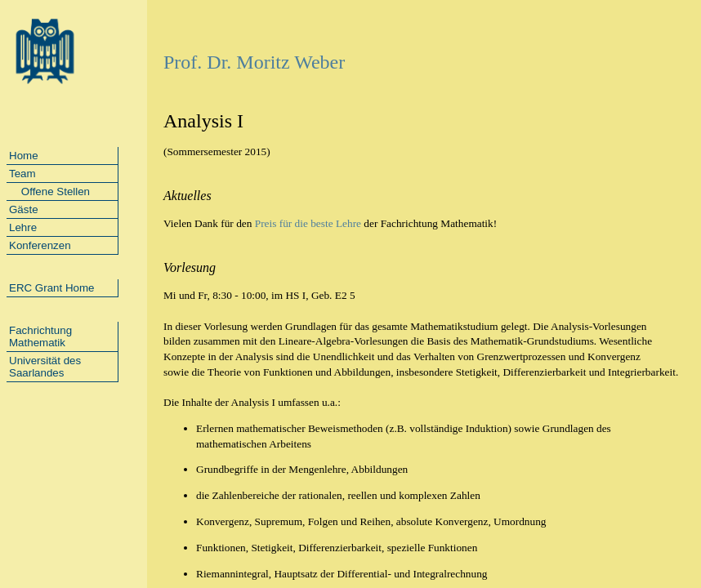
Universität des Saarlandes (45, 367)
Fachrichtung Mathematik (40, 336)
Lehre (23, 227)
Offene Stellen (49, 192)
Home (24, 156)
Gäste (24, 209)
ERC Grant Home (51, 288)
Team (22, 174)
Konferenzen (40, 245)
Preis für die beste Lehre (308, 223)
